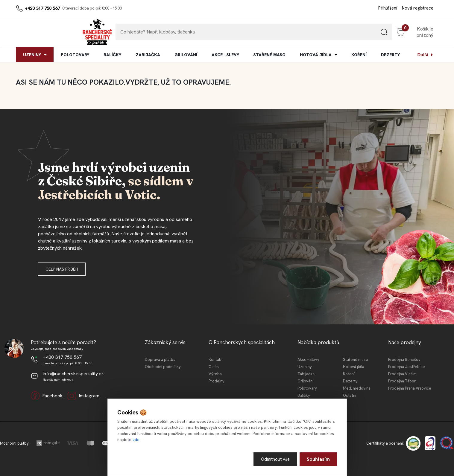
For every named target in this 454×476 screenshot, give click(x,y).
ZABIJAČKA (148, 55)
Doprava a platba (160, 360)
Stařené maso (356, 360)
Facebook (47, 396)
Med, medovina (357, 388)
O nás (214, 367)
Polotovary (307, 388)
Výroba (215, 374)
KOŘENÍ (359, 55)
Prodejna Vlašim (402, 374)
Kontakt (216, 360)
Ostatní (350, 395)
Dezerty (350, 381)
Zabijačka (306, 374)
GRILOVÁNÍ (186, 55)
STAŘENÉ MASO (269, 55)
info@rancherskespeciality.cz (73, 374)
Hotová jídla (354, 367)
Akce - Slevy (308, 360)
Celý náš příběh (62, 269)
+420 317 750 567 (42, 8)
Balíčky (304, 395)
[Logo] (34, 32)
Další (423, 55)
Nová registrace (418, 8)
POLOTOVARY (75, 55)
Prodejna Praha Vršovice (410, 388)
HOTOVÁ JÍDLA (316, 55)
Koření (349, 374)
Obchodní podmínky (163, 367)
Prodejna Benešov (404, 360)
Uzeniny (305, 367)
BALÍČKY (112, 55)
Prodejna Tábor (402, 381)
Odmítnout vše (275, 459)
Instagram (83, 396)
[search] (346, 34)
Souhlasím (318, 459)
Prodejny (217, 381)
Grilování (305, 381)
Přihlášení (388, 8)
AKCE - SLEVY (225, 55)
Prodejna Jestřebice (407, 367)
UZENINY (32, 55)
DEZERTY (390, 55)
